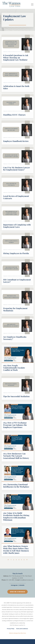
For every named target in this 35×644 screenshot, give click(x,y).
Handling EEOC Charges (14, 115)
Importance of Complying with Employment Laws (17, 226)
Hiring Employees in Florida (16, 253)
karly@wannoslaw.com (27, 580)
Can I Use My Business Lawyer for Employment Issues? (16, 169)
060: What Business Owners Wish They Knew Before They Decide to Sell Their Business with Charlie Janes (16, 550)
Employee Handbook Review (16, 141)
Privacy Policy (11, 629)
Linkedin (22, 585)
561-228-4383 (10, 580)
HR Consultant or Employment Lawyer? (17, 281)
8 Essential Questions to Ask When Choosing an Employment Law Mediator (16, 58)
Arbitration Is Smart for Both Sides (16, 87)
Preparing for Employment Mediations (15, 309)
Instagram (14, 585)
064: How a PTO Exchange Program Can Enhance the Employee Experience (15, 425)
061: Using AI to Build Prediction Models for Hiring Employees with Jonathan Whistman (16, 516)
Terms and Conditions (22, 629)
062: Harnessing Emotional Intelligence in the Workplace (16, 486)
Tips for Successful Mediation (16, 396)
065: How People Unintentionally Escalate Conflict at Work (14, 368)
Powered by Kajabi (17, 642)
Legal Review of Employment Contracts (16, 197)
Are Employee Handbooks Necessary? (15, 338)
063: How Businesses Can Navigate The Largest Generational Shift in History (16, 456)
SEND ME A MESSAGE (17, 592)
